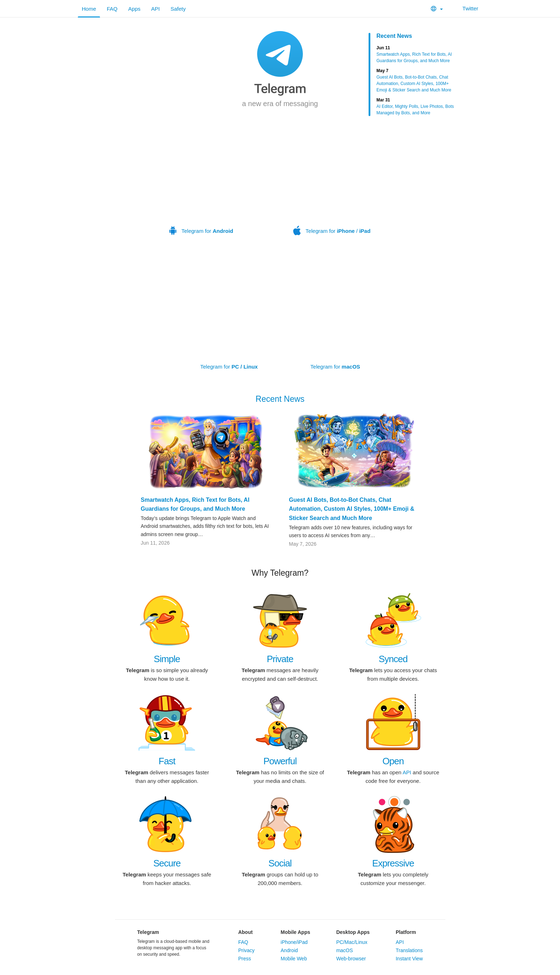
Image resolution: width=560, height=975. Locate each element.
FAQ (112, 9)
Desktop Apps (353, 932)
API (155, 9)
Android (289, 950)
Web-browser (351, 959)
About (245, 932)
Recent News (394, 36)
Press (245, 959)
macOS (344, 950)
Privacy (246, 950)
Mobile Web (294, 959)
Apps (134, 9)
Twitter (466, 8)
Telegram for (201, 185)
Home (89, 9)
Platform (406, 932)
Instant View (409, 959)
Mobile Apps (296, 932)
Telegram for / (332, 185)
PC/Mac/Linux (352, 942)
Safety (178, 9)
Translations (409, 950)
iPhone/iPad (294, 942)
